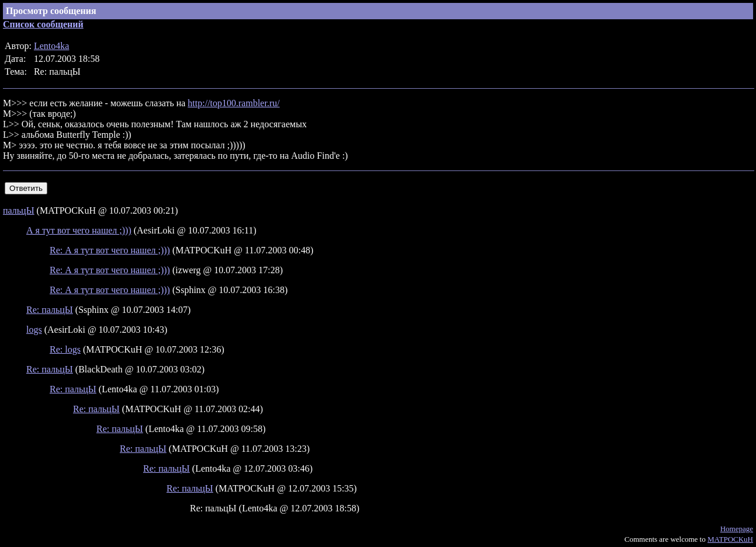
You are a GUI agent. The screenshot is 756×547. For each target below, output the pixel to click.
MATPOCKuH (730, 539)
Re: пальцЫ (50, 310)
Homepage (737, 529)
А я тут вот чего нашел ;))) (79, 230)
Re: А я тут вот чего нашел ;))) (110, 250)
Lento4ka (51, 46)
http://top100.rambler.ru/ (233, 103)
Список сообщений (43, 24)
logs (34, 330)
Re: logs (65, 349)
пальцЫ (19, 210)
